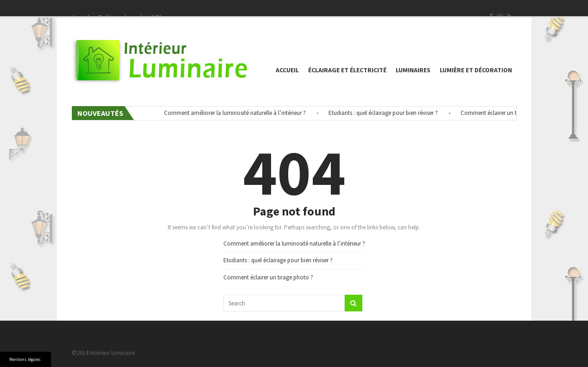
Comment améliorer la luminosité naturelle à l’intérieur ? (237, 113)
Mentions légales (25, 359)
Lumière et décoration (476, 70)
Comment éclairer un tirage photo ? (508, 113)
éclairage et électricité (347, 70)
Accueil (287, 70)
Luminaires (413, 70)
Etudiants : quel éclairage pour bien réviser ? (386, 113)
